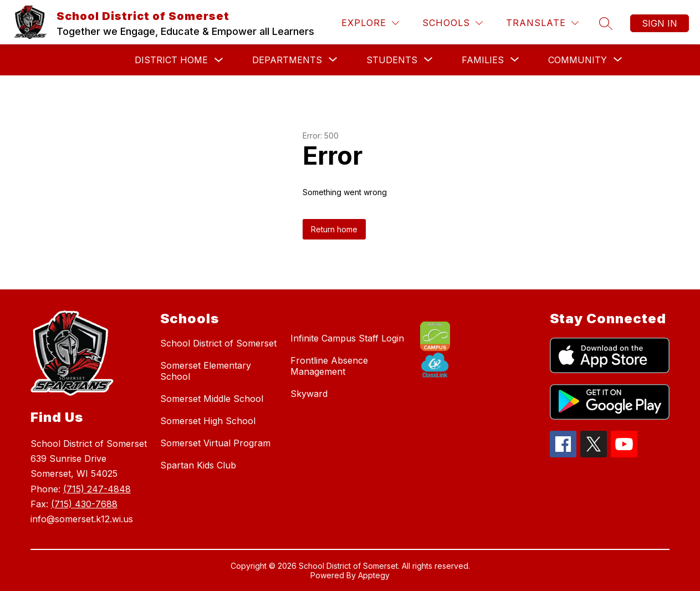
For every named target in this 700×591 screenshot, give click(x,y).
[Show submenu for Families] (483, 60)
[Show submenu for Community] (578, 60)
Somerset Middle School (212, 399)
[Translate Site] (542, 23)
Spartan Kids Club (198, 465)
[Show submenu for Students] (392, 60)
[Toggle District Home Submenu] (219, 60)
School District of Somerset (218, 343)
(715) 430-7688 (84, 504)
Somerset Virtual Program (215, 443)
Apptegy (374, 575)
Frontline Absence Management (329, 366)
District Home (171, 60)
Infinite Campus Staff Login (347, 338)
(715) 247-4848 (97, 489)
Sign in (660, 23)
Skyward (309, 394)
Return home (334, 229)
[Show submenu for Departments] (287, 60)
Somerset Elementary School (206, 371)
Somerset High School (208, 421)
